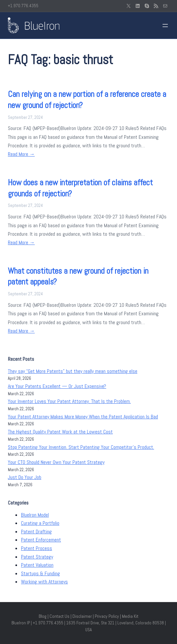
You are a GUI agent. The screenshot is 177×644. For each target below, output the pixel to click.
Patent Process (37, 548)
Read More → (21, 154)
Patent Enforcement (41, 540)
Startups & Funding (40, 573)
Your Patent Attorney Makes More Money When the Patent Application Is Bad (83, 417)
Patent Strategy (37, 557)
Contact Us (59, 616)
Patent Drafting (36, 532)
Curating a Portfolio (40, 523)
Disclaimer (82, 616)
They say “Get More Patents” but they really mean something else (73, 371)
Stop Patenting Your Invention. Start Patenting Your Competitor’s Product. (81, 447)
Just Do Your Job (25, 477)
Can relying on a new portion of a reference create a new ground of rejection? (87, 100)
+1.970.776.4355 (23, 6)
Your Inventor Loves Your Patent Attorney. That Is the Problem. (69, 401)
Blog (43, 616)
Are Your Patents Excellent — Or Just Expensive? (57, 386)
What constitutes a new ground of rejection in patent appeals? (78, 276)
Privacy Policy (107, 616)
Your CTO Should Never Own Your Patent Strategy (56, 462)
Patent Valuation (37, 565)
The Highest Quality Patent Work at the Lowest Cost (60, 432)
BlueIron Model (35, 515)
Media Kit (130, 616)
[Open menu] (165, 26)
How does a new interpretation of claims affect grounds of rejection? (80, 188)
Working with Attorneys (44, 582)
